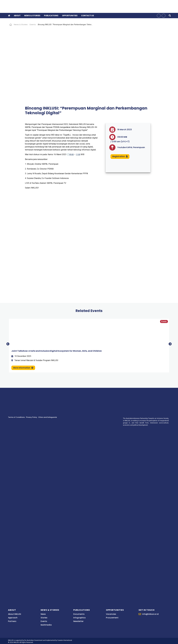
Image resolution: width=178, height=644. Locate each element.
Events (33, 24)
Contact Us (88, 15)
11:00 (78, 154)
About (17, 15)
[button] (170, 15)
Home (11, 24)
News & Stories (32, 15)
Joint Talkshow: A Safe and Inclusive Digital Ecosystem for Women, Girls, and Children (57, 351)
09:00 (72, 154)
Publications (51, 15)
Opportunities (70, 15)
